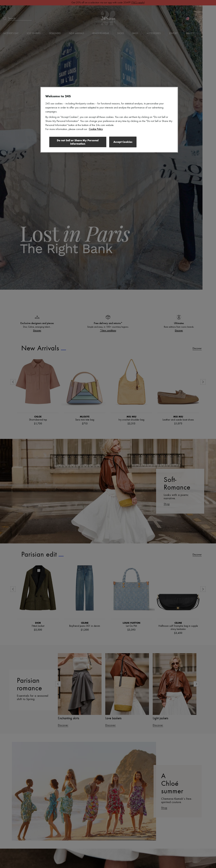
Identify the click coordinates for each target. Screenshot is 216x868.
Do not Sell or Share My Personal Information (78, 142)
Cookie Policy (96, 129)
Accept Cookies (123, 142)
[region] (109, 120)
